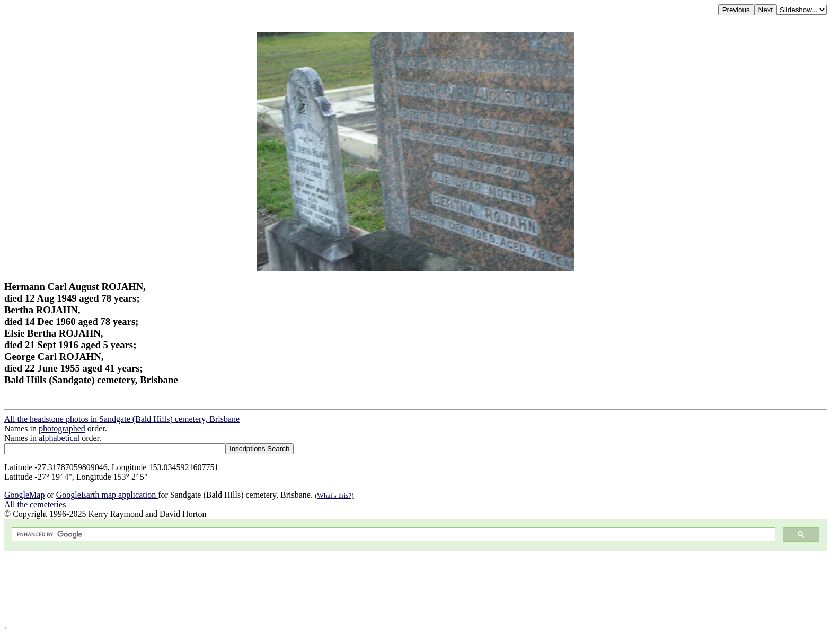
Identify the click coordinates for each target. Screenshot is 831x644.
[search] (392, 535)
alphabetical (59, 438)
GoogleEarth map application (107, 495)
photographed (62, 429)
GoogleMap (24, 495)
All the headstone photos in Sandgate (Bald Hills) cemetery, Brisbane (122, 419)
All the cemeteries (35, 504)
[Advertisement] (322, 589)
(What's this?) (334, 495)
